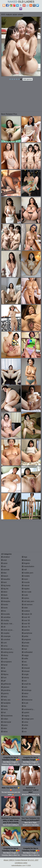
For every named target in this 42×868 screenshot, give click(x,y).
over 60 (26, 624)
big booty (6, 585)
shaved (26, 668)
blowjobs (6, 601)
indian (5, 719)
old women (27, 605)
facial (4, 665)
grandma (6, 690)
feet (4, 671)
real (24, 649)
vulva (25, 722)
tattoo (25, 693)
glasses (5, 687)
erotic (4, 659)
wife (24, 728)
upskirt (26, 712)
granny (5, 693)
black (4, 595)
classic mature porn (10, 624)
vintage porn (28, 719)
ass (4, 566)
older (25, 608)
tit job (25, 703)
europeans (6, 662)
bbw (4, 573)
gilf (3, 681)
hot (3, 712)
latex (4, 728)
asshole (5, 570)
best (4, 582)
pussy (25, 646)
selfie (25, 659)
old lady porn (28, 601)
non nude (27, 592)
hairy (4, 697)
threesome (27, 700)
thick (25, 697)
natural (26, 585)
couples (5, 633)
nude (25, 595)
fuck (4, 678)
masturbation (28, 566)
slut (24, 681)
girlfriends (6, 684)
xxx (24, 732)
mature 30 (27, 614)
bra (3, 611)
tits (24, 706)
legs (25, 557)
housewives (7, 716)
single (25, 674)
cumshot (6, 639)
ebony (5, 655)
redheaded (27, 652)
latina (4, 732)
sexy (25, 665)
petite (25, 636)
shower (26, 671)
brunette (5, 614)
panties (26, 630)
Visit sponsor (28, 79)
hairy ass (6, 700)
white (25, 725)
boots (4, 608)
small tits (26, 684)
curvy (4, 646)
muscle (26, 582)
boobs (5, 605)
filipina (5, 674)
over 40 (26, 617)
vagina (26, 716)
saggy (25, 655)
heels (4, 706)
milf (24, 570)
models (26, 576)
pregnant (26, 639)
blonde (5, 598)
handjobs (6, 703)
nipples (26, 589)
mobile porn (28, 573)
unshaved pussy (29, 709)
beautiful (6, 579)
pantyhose (27, 633)
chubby (5, 620)
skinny (25, 678)
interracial (6, 722)
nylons (25, 598)
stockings (27, 690)
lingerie (26, 563)
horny (4, 709)
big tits (5, 589)
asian (4, 563)
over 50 (26, 620)
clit (3, 627)
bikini (4, 592)
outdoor (26, 611)
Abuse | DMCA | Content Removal (15, 860)
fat (3, 668)
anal (4, 560)
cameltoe (6, 617)
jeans (4, 725)
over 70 (26, 627)
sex (24, 662)
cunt (4, 643)
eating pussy (7, 652)
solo (25, 687)
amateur (5, 557)
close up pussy (8, 630)
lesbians (26, 560)
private (26, 643)
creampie (6, 636)
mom (25, 579)
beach (5, 576)
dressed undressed (10, 649)
